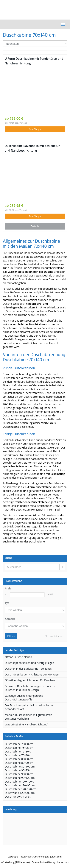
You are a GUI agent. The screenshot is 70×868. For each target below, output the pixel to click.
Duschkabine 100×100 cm (20, 782)
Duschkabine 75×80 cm (19, 751)
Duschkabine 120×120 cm (20, 789)
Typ (7, 603)
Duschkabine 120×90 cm (20, 785)
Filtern (11, 636)
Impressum (63, 862)
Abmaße (10, 619)
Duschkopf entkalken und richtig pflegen (29, 663)
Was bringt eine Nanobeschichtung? (27, 724)
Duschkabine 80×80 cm (19, 759)
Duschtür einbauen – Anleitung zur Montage (32, 674)
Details (35, 226)
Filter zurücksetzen (54, 636)
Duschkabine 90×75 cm (19, 770)
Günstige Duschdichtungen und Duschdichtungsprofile (24, 698)
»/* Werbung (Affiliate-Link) (15, 862)
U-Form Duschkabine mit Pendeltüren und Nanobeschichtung (34, 61)
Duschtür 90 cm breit (18, 797)
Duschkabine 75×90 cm (19, 755)
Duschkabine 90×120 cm (20, 778)
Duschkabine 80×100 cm (20, 766)
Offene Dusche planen (18, 657)
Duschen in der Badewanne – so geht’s (28, 669)
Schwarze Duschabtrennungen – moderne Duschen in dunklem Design (30, 688)
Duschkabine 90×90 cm (19, 774)
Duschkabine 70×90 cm (19, 744)
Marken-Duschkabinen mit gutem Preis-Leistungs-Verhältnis (29, 717)
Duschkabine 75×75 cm (19, 748)
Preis (8, 588)
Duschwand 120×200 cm (20, 793)
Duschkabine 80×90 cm (19, 763)
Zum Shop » (35, 129)
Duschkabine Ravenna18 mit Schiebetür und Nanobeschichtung (32, 148)
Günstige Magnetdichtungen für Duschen (30, 680)
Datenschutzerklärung (43, 862)
